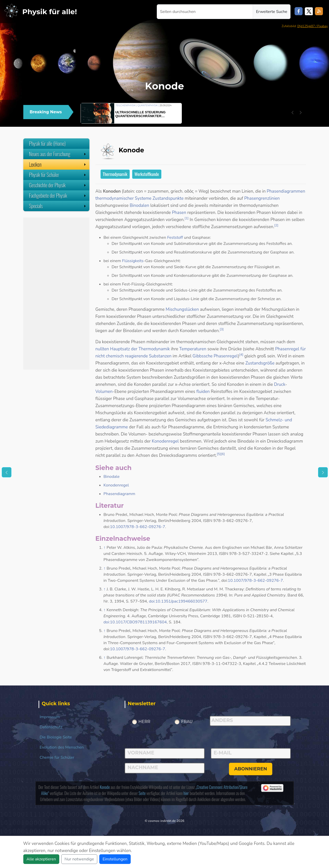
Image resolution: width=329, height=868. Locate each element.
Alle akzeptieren (41, 859)
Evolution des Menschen (62, 747)
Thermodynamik (115, 174)
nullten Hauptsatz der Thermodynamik (133, 349)
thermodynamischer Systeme (123, 198)
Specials (58, 206)
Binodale (112, 477)
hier (186, 793)
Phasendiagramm (119, 494)
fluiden (203, 392)
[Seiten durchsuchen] (205, 12)
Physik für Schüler (58, 175)
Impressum (50, 717)
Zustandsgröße (260, 363)
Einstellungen (115, 859)
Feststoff (175, 238)
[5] (219, 454)
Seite (142, 793)
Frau (187, 722)
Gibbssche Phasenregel (215, 356)
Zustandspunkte (168, 198)
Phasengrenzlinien (262, 198)
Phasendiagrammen (286, 191)
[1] (187, 218)
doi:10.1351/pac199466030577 (178, 601)
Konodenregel (165, 441)
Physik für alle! (50, 12)
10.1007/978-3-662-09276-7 (138, 527)
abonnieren (251, 769)
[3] (222, 329)
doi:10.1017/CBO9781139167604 (135, 622)
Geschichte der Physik (58, 185)
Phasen (179, 213)
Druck (280, 384)
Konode (105, 787)
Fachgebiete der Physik (58, 195)
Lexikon (58, 164)
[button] (293, 113)
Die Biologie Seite (56, 737)
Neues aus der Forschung (58, 154)
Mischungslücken (182, 309)
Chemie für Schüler (57, 757)
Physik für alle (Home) (47, 143)
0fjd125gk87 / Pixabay (313, 26)
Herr (144, 722)
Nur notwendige (79, 859)
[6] (223, 454)
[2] (276, 225)
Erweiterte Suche (272, 12)
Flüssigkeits (133, 261)
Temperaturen (193, 349)
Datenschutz (51, 727)
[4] (241, 355)
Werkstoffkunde (147, 174)
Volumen (104, 392)
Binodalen (139, 205)
